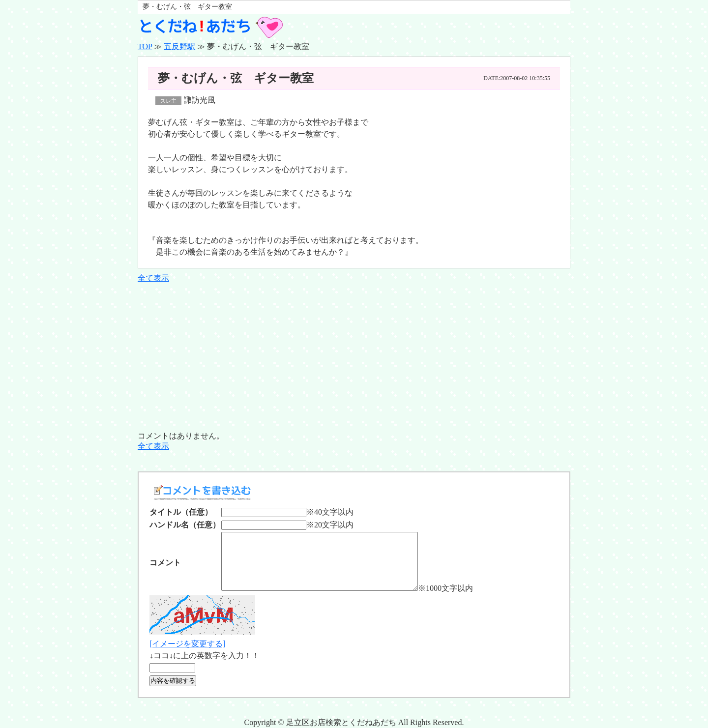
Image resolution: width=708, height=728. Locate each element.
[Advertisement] (354, 357)
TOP (145, 46)
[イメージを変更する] (188, 644)
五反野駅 (179, 46)
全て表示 (153, 278)
